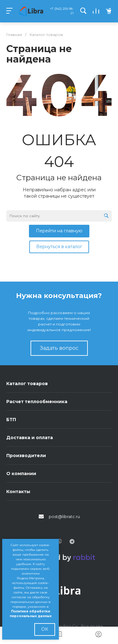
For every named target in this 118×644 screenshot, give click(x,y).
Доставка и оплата (30, 438)
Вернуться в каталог (59, 247)
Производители (26, 456)
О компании (21, 474)
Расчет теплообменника (37, 402)
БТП (11, 420)
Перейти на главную (59, 231)
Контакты (18, 492)
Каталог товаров (27, 384)
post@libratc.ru (64, 516)
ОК (45, 629)
